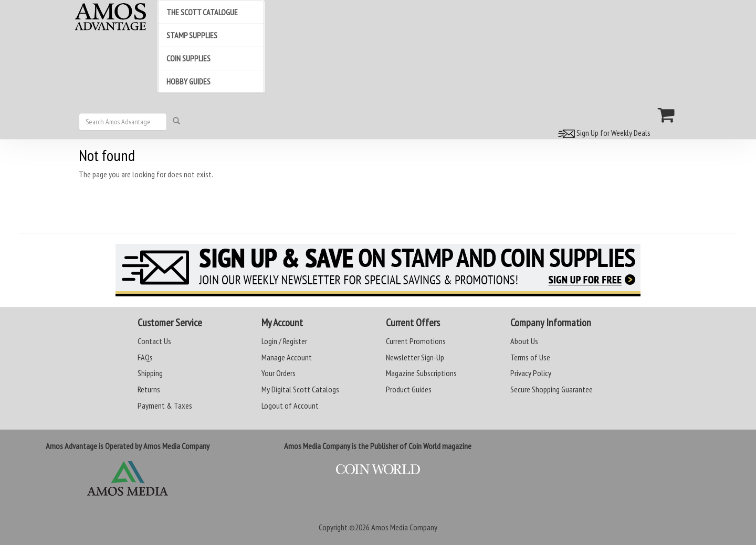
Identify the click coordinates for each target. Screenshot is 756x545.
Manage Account (287, 357)
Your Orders (279, 373)
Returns (149, 389)
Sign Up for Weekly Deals (603, 133)
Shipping (150, 373)
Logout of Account (290, 405)
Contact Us (154, 341)
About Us (524, 341)
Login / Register (284, 341)
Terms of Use (530, 357)
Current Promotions (416, 341)
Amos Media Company (404, 527)
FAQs (145, 357)
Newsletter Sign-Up (415, 357)
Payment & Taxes (165, 405)
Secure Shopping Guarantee (552, 389)
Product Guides (409, 389)
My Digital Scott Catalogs (300, 389)
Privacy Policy (531, 373)
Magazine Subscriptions (421, 373)
